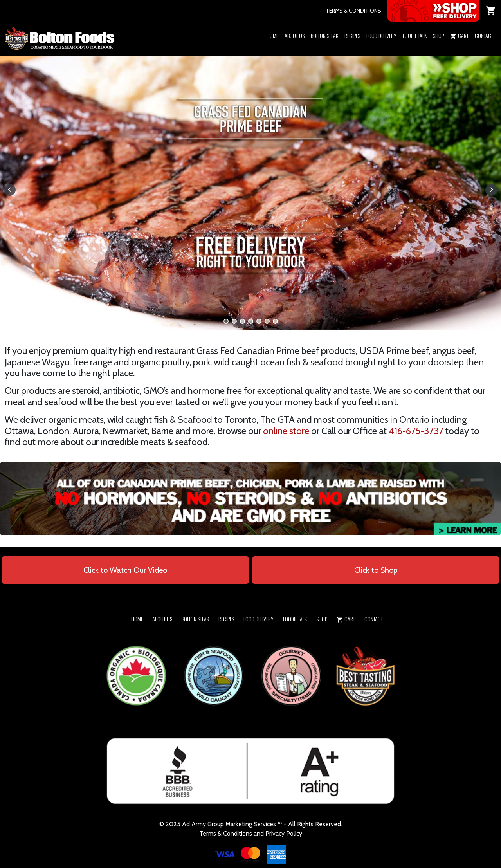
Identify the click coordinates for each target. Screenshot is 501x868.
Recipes (352, 35)
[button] (438, 46)
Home (272, 35)
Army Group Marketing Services (234, 824)
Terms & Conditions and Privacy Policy (251, 833)
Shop (438, 35)
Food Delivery (381, 35)
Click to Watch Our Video (125, 570)
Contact (484, 35)
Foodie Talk (415, 35)
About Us (295, 35)
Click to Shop (376, 570)
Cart (459, 35)
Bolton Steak (324, 35)
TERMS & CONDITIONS (353, 11)
